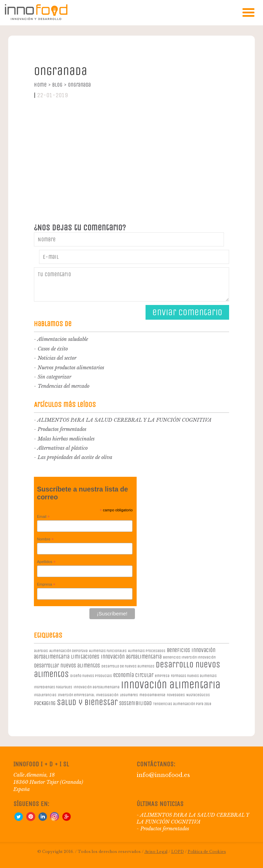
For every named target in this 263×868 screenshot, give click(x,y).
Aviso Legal (156, 852)
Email (43, 517)
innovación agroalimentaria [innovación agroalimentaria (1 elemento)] (97, 687)
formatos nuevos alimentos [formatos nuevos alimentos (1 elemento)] (194, 676)
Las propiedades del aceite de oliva (75, 457)
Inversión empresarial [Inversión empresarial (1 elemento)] (76, 695)
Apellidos (46, 562)
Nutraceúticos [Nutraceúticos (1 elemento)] (198, 695)
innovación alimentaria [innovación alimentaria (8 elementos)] (171, 685)
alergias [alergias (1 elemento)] (41, 651)
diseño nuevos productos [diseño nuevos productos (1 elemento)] (91, 676)
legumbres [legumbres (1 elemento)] (129, 695)
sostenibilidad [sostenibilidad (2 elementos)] (135, 703)
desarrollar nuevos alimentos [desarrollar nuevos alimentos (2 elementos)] (67, 666)
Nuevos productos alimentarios (71, 368)
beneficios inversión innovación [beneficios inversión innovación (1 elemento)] (189, 657)
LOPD (178, 852)
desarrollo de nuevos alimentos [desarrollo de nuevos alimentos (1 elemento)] (128, 666)
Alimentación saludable (63, 339)
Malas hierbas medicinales (66, 439)
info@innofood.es (163, 775)
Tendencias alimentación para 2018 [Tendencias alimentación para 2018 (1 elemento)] (182, 704)
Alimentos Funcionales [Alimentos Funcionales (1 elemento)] (108, 651)
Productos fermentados (62, 429)
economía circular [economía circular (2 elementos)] (133, 675)
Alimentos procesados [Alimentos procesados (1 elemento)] (147, 651)
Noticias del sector (57, 358)
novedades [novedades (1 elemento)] (176, 695)
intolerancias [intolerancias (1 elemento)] (45, 695)
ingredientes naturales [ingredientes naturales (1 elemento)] (53, 687)
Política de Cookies (207, 852)
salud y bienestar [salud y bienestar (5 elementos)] (87, 702)
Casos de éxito (53, 349)
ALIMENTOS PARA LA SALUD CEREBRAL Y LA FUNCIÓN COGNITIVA (124, 420)
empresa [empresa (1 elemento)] (162, 676)
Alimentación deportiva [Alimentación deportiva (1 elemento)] (68, 651)
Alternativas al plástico (62, 448)
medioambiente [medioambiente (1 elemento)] (152, 695)
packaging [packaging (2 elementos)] (45, 703)
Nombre (45, 539)
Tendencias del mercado (64, 386)
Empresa (46, 585)
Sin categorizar (54, 377)
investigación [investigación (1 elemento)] (107, 695)
